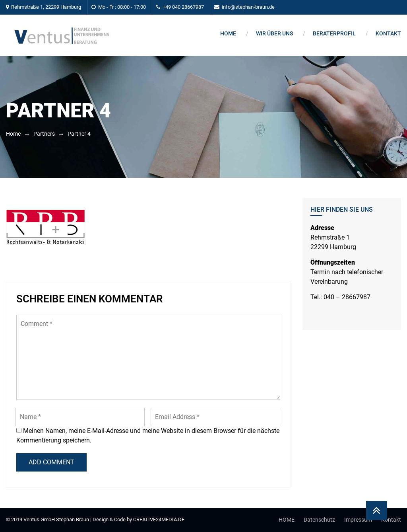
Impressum (358, 520)
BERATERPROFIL (334, 33)
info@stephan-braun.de (248, 7)
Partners (44, 134)
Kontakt (388, 33)
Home (228, 33)
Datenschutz (319, 520)
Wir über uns (274, 33)
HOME (287, 520)
